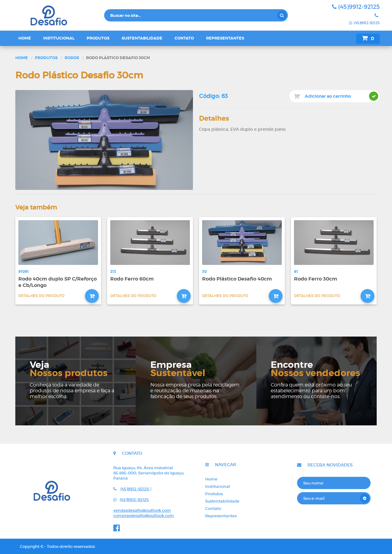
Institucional (59, 38)
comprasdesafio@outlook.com (144, 516)
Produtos (98, 38)
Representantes (225, 38)
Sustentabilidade (142, 38)
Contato (184, 38)
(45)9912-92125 (356, 7)
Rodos (72, 58)
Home (25, 38)
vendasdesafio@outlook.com (142, 510)
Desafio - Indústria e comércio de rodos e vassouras (58, 15)
